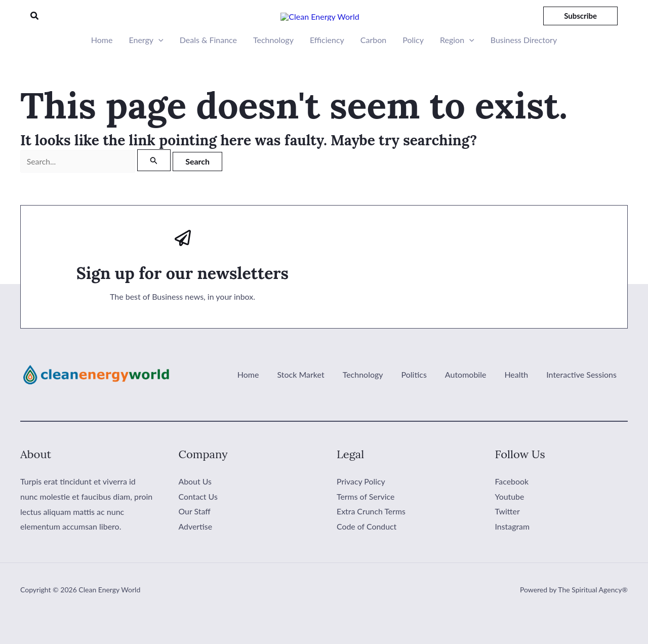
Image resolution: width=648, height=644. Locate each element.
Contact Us (198, 523)
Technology (273, 67)
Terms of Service (366, 523)
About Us (195, 509)
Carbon (373, 67)
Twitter (508, 538)
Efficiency (327, 67)
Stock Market (312, 402)
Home (102, 67)
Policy (413, 67)
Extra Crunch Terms (371, 538)
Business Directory (524, 67)
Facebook (512, 509)
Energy (146, 67)
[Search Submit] (154, 188)
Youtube (510, 523)
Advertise (196, 554)
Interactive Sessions (582, 402)
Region (457, 67)
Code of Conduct (367, 554)
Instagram (513, 554)
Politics (421, 402)
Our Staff (195, 538)
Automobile (471, 402)
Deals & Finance (208, 67)
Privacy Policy (361, 509)
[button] (35, 30)
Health (519, 402)
